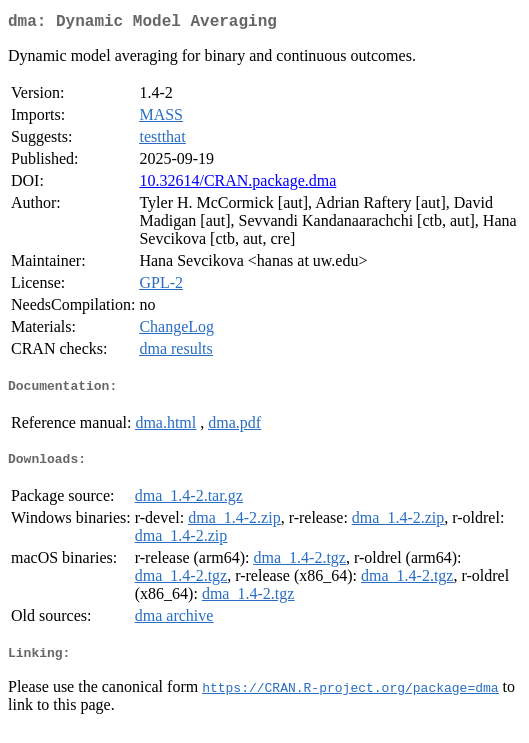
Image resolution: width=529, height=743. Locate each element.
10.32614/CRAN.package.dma (237, 184)
